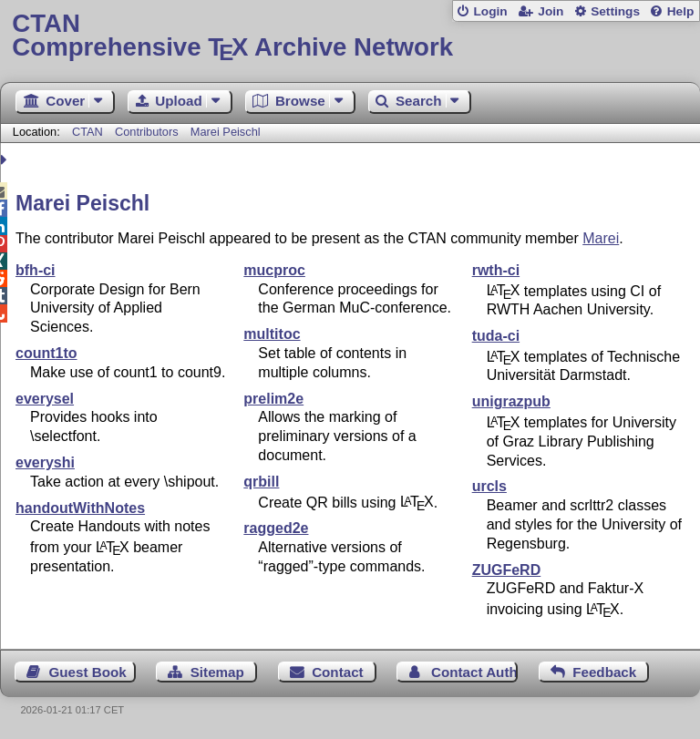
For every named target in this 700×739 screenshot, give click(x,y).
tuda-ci (496, 336)
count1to (46, 353)
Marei (601, 238)
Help (681, 11)
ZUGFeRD (507, 570)
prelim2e (273, 399)
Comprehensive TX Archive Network (350, 36)
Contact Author (474, 672)
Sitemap (217, 672)
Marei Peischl (226, 132)
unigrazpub (511, 401)
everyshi (45, 462)
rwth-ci (496, 270)
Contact (338, 672)
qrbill (261, 482)
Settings (615, 11)
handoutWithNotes (80, 508)
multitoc (272, 334)
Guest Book (88, 672)
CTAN (87, 132)
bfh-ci (36, 270)
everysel (45, 399)
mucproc (274, 270)
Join (551, 11)
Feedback (604, 672)
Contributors (147, 132)
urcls (489, 486)
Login (490, 11)
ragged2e (276, 528)
